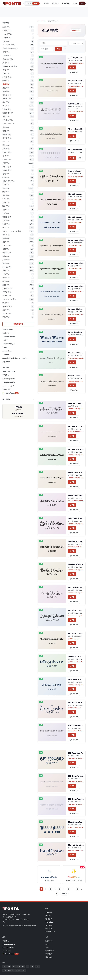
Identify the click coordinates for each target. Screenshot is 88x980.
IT (28, 967)
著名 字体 (6, 127)
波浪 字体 (6, 303)
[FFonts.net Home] (12, 3)
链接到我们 (50, 951)
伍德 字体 (6, 317)
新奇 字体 (6, 235)
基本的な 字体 (8, 59)
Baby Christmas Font (77, 518)
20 (57, 893)
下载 (72, 67)
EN (5, 967)
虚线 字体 (6, 116)
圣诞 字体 (6, 84)
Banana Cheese (9, 337)
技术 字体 (6, 278)
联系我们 (49, 941)
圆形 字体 (6, 249)
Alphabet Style (8, 344)
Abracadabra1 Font (77, 129)
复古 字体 (6, 242)
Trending (66, 3)
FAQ (47, 944)
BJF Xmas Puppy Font (78, 799)
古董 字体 (6, 41)
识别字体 (6, 941)
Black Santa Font (76, 822)
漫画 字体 (6, 91)
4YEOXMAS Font (75, 104)
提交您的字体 (50, 932)
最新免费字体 (18, 324)
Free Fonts (42, 21)
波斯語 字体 (7, 134)
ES (14, 967)
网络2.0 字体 (7, 306)
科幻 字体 (6, 256)
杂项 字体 (6, 203)
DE (9, 967)
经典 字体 (6, 88)
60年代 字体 (7, 34)
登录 (82, 3)
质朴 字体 (6, 145)
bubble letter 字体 (10, 66)
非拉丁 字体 (7, 217)
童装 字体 (6, 188)
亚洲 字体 (6, 52)
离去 (58, 49)
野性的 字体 (7, 314)
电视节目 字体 (8, 288)
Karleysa (6, 333)
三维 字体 (6, 27)
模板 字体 (6, 271)
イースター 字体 (8, 124)
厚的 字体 (6, 285)
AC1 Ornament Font (77, 150)
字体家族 (49, 928)
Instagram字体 (8, 386)
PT (32, 967)
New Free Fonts (9, 372)
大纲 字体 (6, 224)
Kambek (6, 354)
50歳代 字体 (7, 31)
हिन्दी (24, 970)
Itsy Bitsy (6, 362)
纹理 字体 (6, 281)
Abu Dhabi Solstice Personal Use (15, 358)
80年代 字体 (7, 38)
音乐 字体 (6, 213)
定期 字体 (6, 238)
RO (19, 967)
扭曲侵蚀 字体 (8, 113)
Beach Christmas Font (78, 587)
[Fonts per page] (76, 43)
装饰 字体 (6, 106)
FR (23, 967)
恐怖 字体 (6, 177)
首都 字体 (6, 74)
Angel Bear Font (75, 332)
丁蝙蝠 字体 (7, 109)
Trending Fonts (9, 379)
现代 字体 (6, 206)
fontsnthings (77, 199)
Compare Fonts (9, 382)
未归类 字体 (7, 296)
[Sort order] (47, 49)
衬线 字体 (6, 263)
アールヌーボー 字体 (10, 48)
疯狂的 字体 (7, 99)
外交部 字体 (7, 138)
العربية (11, 970)
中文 (37, 967)
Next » (64, 893)
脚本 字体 (6, 260)
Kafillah (5, 340)
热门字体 (55, 3)
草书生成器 (7, 389)
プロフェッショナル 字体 (12, 231)
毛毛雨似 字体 (8, 120)
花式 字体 (6, 131)
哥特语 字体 (7, 152)
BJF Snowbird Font (76, 753)
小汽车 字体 (7, 77)
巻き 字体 (6, 102)
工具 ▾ (75, 4)
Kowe (5, 347)
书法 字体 (6, 70)
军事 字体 (6, 199)
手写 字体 (6, 163)
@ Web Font (74, 72)
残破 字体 (6, 63)
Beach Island (8, 329)
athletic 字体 (8, 56)
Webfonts (49, 925)
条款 (47, 948)
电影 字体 (6, 210)
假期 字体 (6, 174)
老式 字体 (6, 220)
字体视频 (49, 954)
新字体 (46, 3)
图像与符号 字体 (8, 181)
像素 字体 (6, 228)
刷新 (80, 158)
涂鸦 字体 (6, 156)
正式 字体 (6, 142)
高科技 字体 (7, 167)
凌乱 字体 (6, 195)
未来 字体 (6, 149)
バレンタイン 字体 (9, 299)
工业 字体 (6, 185)
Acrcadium (7, 351)
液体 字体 (6, 192)
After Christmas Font (77, 171)
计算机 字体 (7, 95)
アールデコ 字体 (8, 45)
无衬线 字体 (7, 253)
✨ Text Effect (11, 393)
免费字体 (49, 913)
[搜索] (32, 3)
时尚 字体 (6, 274)
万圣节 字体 (7, 160)
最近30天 (49, 957)
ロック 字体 (7, 246)
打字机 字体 (7, 292)
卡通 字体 (6, 81)
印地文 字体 (7, 170)
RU (5, 970)
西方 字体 (6, 310)
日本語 (18, 970)
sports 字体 (7, 267)
